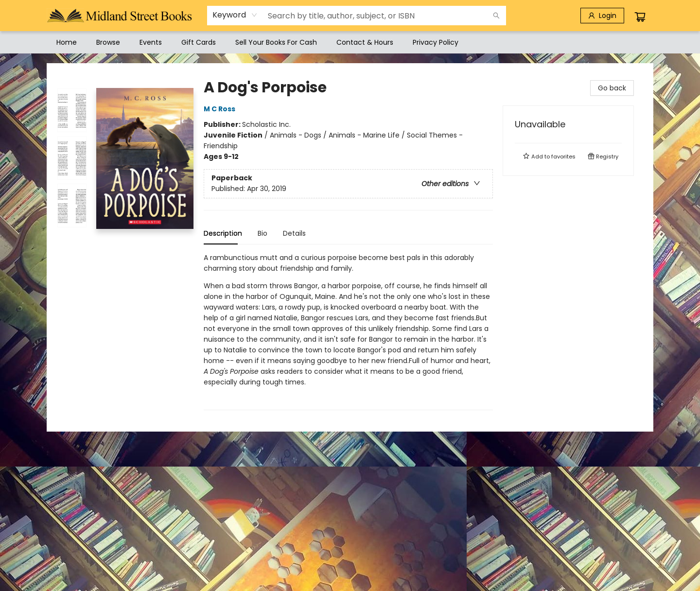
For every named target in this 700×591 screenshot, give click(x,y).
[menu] (350, 42)
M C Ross (221, 109)
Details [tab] (294, 233)
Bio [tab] (262, 233)
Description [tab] (223, 233)
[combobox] (235, 15)
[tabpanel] (348, 331)
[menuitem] (67, 42)
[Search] (496, 16)
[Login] (602, 16)
